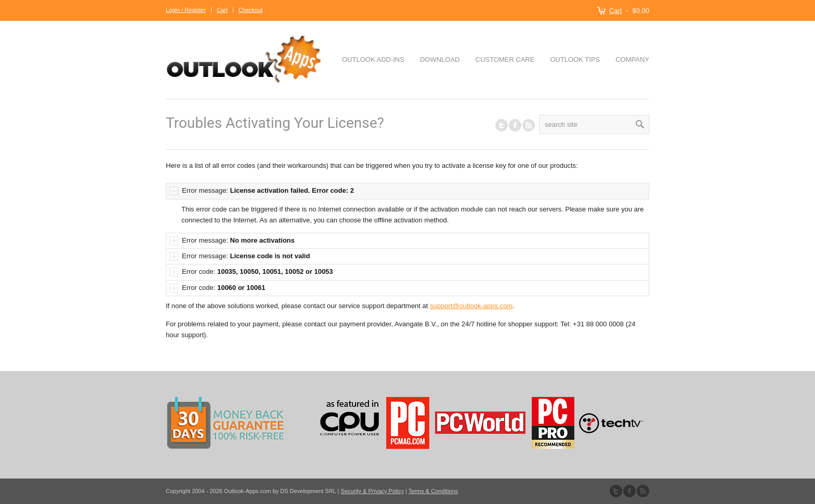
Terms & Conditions (433, 491)
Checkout (251, 10)
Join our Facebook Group (515, 125)
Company (632, 59)
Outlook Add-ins (373, 59)
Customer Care (505, 59)
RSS (529, 125)
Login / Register (186, 10)
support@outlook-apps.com (471, 306)
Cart (616, 11)
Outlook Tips (575, 59)
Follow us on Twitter (502, 125)
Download (440, 59)
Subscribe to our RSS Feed (643, 491)
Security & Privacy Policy (372, 491)
